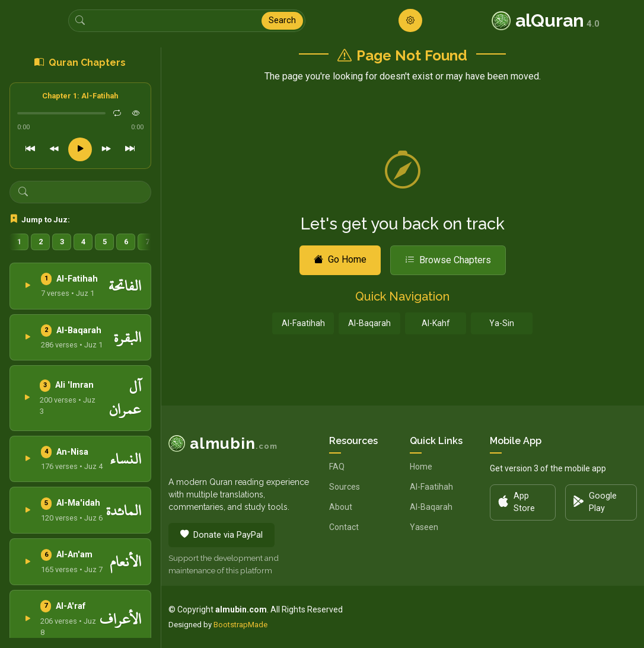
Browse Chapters (448, 260)
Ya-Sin (502, 323)
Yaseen (424, 527)
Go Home (340, 259)
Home (421, 467)
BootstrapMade (240, 625)
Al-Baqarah (369, 323)
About (341, 507)
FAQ (337, 467)
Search (282, 20)
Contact (344, 527)
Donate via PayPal (221, 535)
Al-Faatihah (303, 323)
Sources (345, 487)
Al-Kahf (436, 323)
